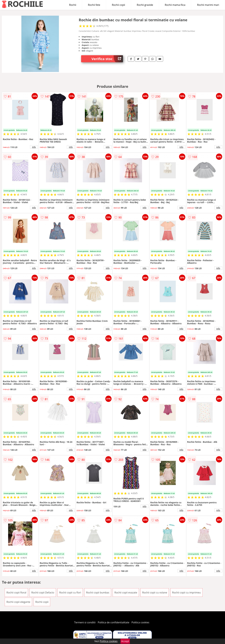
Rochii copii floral (16, 593)
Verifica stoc (107, 59)
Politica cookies (140, 622)
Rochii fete (94, 5)
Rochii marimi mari (208, 5)
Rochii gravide (145, 5)
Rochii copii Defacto (43, 593)
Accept (125, 641)
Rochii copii (118, 5)
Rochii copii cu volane (155, 593)
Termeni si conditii (85, 622)
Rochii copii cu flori (70, 593)
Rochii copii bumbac (98, 593)
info (34, 147)
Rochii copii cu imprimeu (186, 593)
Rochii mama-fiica (175, 5)
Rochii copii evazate (126, 593)
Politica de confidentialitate (114, 622)
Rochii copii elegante (18, 602)
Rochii (73, 5)
